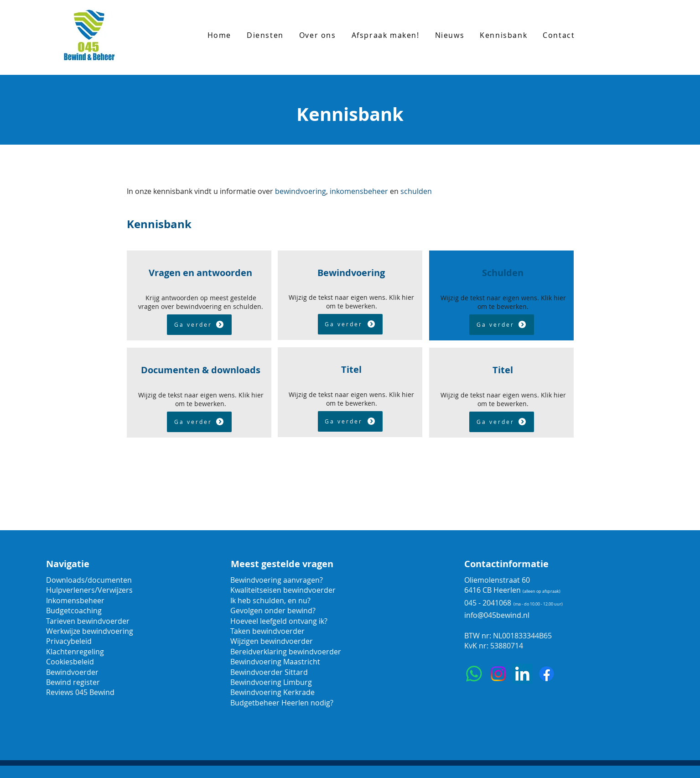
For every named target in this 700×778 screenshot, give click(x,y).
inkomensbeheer (359, 191)
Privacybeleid (69, 641)
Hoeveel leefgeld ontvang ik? (279, 621)
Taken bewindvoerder (267, 631)
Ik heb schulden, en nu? (270, 600)
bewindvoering (301, 191)
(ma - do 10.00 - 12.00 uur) (538, 604)
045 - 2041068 (488, 603)
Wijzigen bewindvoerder (272, 641)
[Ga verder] (199, 325)
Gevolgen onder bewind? (274, 611)
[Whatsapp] (474, 674)
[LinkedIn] (522, 674)
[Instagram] (498, 674)
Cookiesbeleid (70, 662)
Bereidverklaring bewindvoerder (286, 652)
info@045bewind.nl (497, 615)
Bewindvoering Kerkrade (272, 692)
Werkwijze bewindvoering (90, 631)
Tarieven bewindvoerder (88, 621)
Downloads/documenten (89, 580)
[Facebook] (547, 674)
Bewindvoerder (72, 672)
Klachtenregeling (75, 652)
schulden (416, 191)
